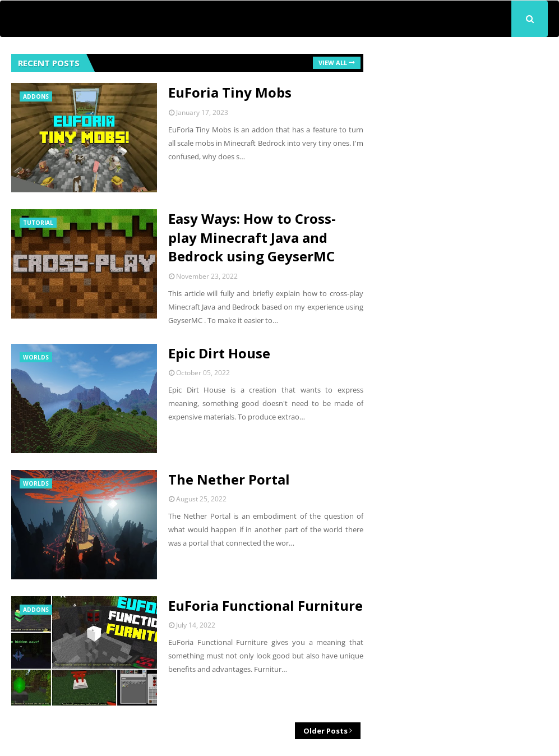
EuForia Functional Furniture (265, 605)
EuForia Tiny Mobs (230, 92)
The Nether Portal (229, 479)
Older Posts (325, 731)
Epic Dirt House (219, 353)
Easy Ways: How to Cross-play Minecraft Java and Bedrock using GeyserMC (252, 237)
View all (333, 63)
